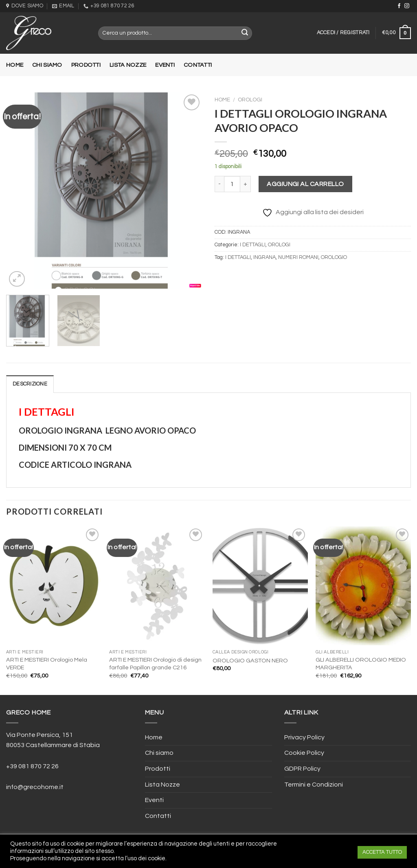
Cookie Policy (304, 753)
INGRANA (264, 258)
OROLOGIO (334, 258)
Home (15, 65)
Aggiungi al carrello (305, 184)
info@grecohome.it (35, 787)
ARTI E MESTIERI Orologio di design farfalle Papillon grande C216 (155, 664)
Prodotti (86, 65)
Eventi (165, 65)
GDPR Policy (302, 769)
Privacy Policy (304, 737)
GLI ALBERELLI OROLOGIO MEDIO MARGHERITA (361, 664)
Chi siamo (47, 65)
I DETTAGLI (253, 245)
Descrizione (30, 384)
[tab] (30, 384)
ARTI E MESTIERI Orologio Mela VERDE (47, 664)
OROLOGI (250, 100)
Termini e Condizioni (314, 785)
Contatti (198, 65)
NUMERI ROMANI (298, 258)
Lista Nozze (128, 65)
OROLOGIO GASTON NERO (250, 661)
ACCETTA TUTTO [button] (382, 852)
